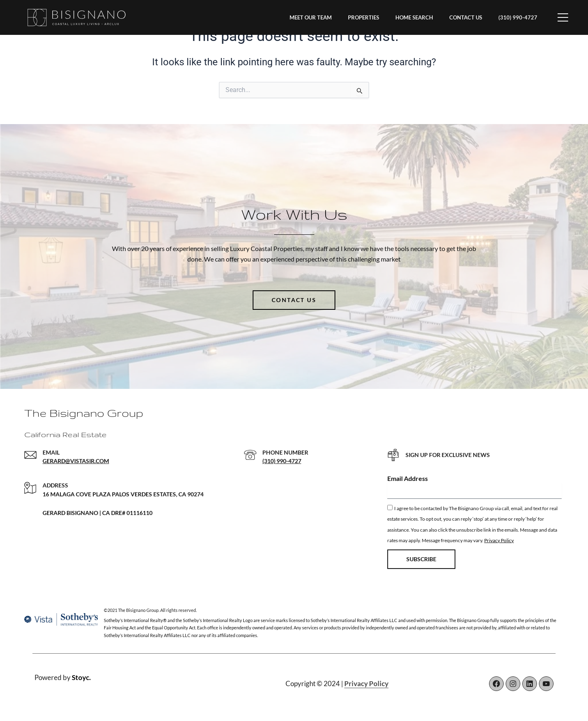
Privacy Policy (499, 540)
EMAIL (51, 452)
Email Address (408, 478)
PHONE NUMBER (285, 452)
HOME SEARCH (414, 17)
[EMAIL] (30, 455)
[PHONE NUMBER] (250, 455)
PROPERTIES (364, 17)
